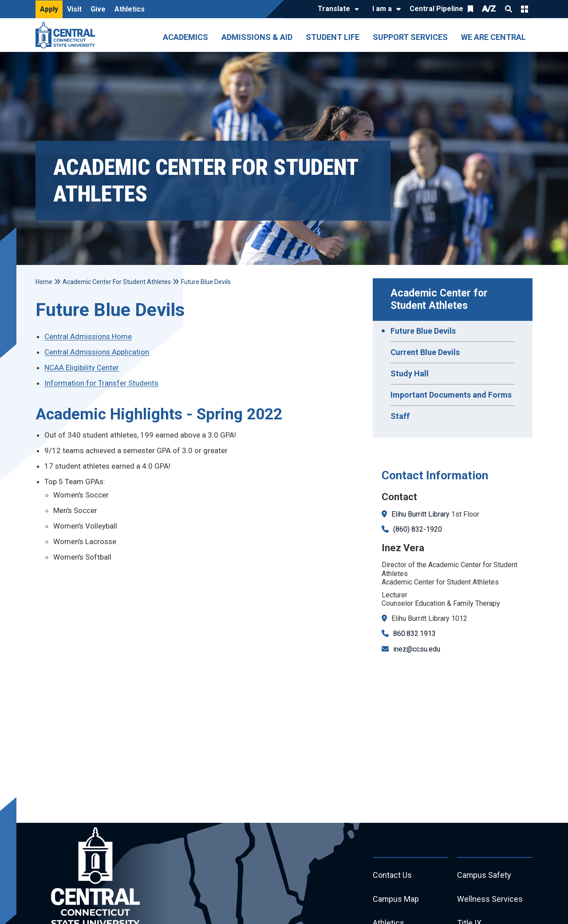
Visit (74, 9)
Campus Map (396, 899)
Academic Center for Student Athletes (440, 299)
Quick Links (525, 9)
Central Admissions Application (97, 352)
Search (509, 9)
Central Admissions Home (88, 336)
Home (44, 282)
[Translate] (336, 9)
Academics (185, 37)
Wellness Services (490, 899)
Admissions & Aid (257, 37)
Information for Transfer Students (101, 383)
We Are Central (493, 37)
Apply (49, 9)
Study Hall (410, 373)
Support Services (410, 37)
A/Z (489, 9)
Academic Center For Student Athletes (117, 282)
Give (98, 9)
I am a (382, 9)
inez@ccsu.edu (417, 649)
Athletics (130, 9)
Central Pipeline (436, 9)
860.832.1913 (414, 634)
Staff (400, 416)
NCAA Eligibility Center (82, 367)
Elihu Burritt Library (420, 514)
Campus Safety (484, 875)
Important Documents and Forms (451, 395)
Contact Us (392, 875)
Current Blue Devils (425, 352)
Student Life (333, 37)
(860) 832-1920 (418, 529)
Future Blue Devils (423, 331)
